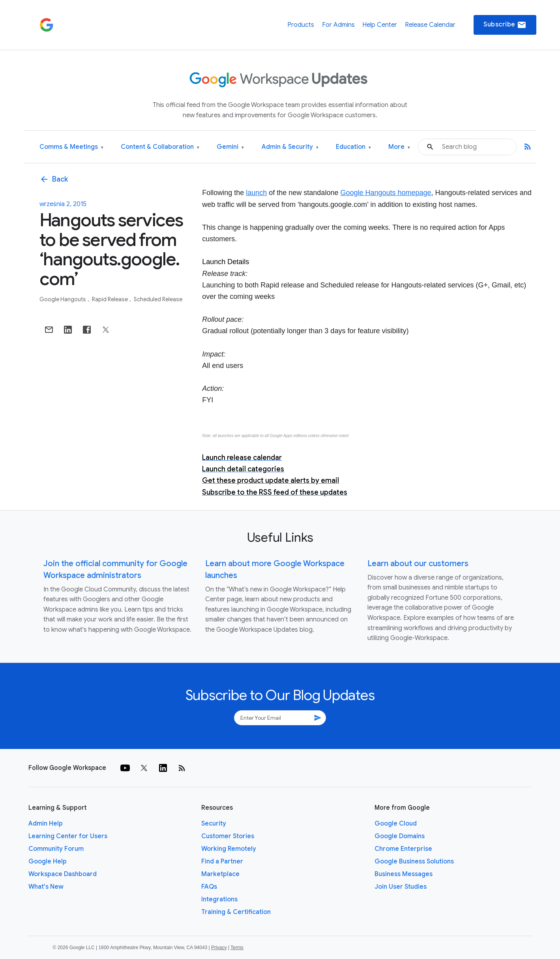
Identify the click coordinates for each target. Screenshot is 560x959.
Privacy (219, 948)
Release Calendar (430, 25)
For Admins (338, 25)
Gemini (230, 147)
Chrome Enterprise (403, 849)
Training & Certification (236, 912)
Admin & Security (290, 147)
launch (256, 193)
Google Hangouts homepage (386, 193)
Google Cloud (396, 824)
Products (301, 25)
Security (214, 824)
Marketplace (220, 874)
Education (353, 147)
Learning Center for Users (68, 836)
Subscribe (505, 25)
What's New (46, 887)
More (399, 147)
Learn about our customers (418, 564)
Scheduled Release (158, 299)
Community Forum (56, 849)
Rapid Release (111, 299)
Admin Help (46, 824)
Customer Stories (228, 836)
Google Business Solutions (414, 861)
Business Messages (404, 874)
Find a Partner (222, 861)
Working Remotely (229, 849)
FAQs (209, 887)
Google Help (48, 861)
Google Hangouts (63, 299)
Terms (237, 948)
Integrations (219, 899)
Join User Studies (401, 887)
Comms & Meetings (71, 147)
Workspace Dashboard (63, 874)
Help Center (380, 25)
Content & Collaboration (160, 147)
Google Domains (400, 836)
